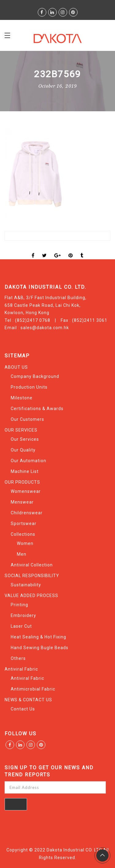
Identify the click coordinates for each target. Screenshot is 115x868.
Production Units (29, 387)
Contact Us (23, 709)
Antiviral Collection (32, 565)
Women (25, 543)
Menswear (22, 502)
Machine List (25, 471)
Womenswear (26, 491)
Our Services (25, 439)
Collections (23, 534)
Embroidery (23, 615)
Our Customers (27, 419)
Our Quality (23, 450)
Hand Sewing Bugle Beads (40, 648)
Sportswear (24, 523)
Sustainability (26, 585)
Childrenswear (27, 513)
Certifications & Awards (37, 409)
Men (22, 554)
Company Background (35, 376)
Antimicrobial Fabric (33, 689)
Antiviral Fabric (21, 669)
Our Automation (29, 461)
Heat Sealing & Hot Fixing (38, 637)
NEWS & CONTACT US (28, 700)
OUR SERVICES (21, 430)
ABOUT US (16, 367)
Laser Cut (21, 626)
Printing (19, 605)
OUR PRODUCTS (22, 482)
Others (18, 658)
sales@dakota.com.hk (45, 328)
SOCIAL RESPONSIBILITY (32, 576)
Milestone (22, 398)
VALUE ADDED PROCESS (31, 596)
